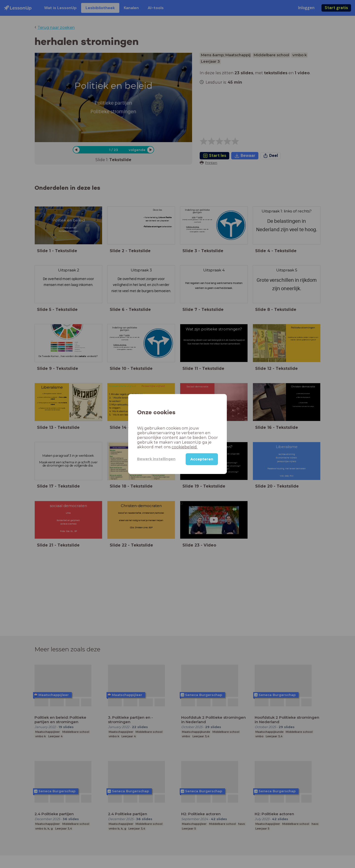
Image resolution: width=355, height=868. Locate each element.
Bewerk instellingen (156, 459)
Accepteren (202, 459)
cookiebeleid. (185, 447)
